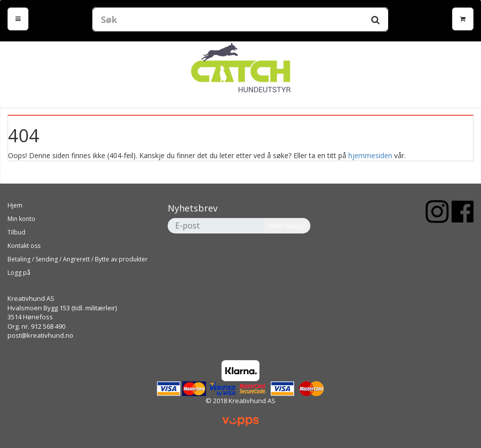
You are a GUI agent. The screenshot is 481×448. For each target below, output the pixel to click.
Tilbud (16, 232)
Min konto (21, 219)
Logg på (19, 273)
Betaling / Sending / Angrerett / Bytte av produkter (78, 259)
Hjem (15, 205)
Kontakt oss (24, 246)
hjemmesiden (370, 155)
